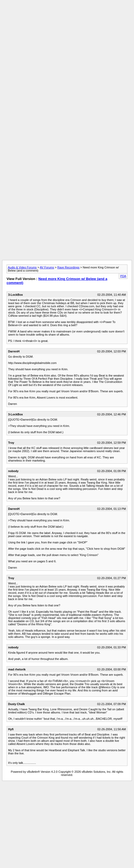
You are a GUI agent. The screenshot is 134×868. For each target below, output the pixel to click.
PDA (123, 276)
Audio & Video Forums (22, 267)
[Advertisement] (66, 51)
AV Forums (47, 267)
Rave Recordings (68, 267)
